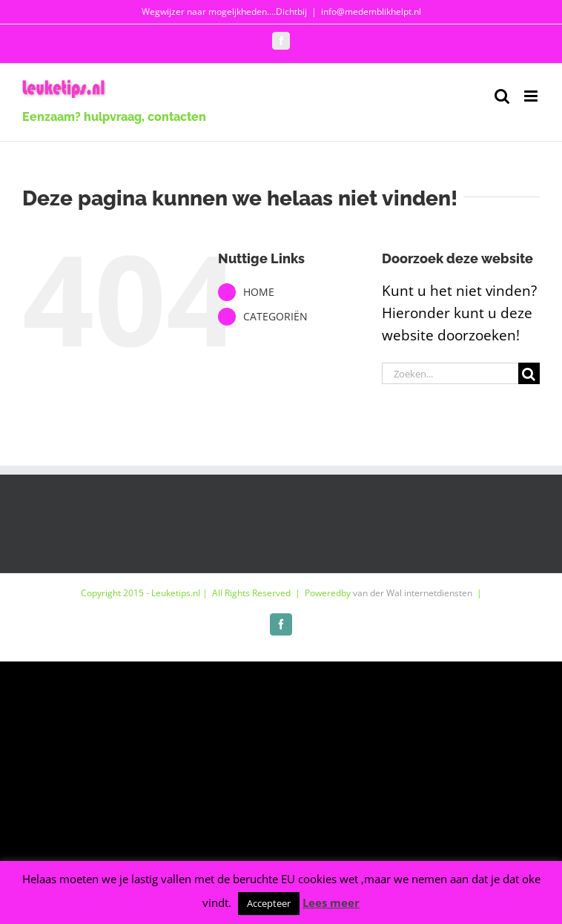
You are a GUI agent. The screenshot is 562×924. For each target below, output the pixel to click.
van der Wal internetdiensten (413, 593)
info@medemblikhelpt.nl (371, 11)
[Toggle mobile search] (502, 96)
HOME (259, 292)
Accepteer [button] (269, 903)
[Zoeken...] (450, 373)
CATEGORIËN (275, 316)
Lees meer (331, 902)
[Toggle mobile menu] (532, 96)
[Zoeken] (529, 373)
